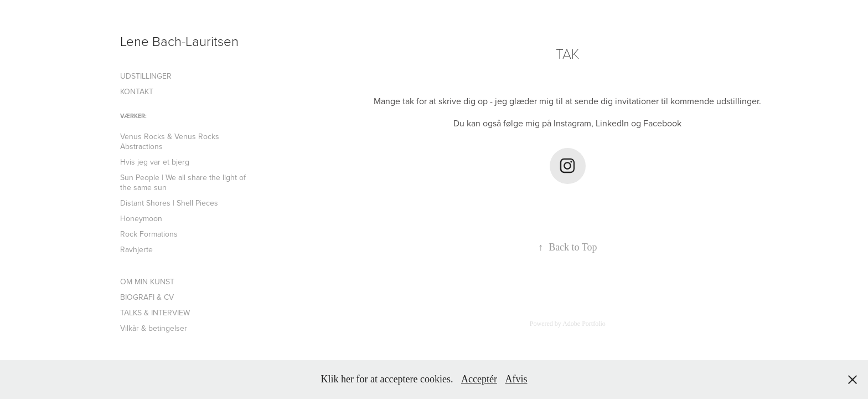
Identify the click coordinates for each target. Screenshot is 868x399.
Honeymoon (141, 218)
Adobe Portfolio (584, 324)
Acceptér (479, 379)
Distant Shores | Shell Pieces (169, 203)
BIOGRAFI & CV (147, 297)
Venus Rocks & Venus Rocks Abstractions (170, 141)
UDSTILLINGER (146, 76)
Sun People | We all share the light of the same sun (183, 182)
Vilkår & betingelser (154, 328)
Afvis (516, 379)
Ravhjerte (136, 249)
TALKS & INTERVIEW (155, 313)
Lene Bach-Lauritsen (179, 41)
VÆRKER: (133, 116)
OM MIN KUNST (147, 282)
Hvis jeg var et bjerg (155, 162)
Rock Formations (149, 234)
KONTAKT (137, 91)
